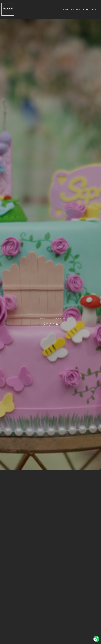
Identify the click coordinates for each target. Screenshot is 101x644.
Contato (95, 9)
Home (65, 9)
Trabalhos (75, 9)
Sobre (86, 9)
